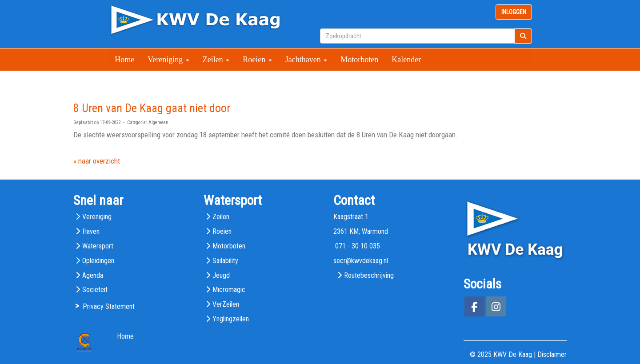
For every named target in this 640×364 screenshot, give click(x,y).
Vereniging (168, 60)
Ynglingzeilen (231, 319)
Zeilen (216, 60)
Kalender (406, 60)
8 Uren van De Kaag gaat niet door (152, 108)
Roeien (257, 60)
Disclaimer (552, 354)
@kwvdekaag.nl (361, 261)
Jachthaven (306, 60)
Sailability (225, 261)
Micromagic (229, 290)
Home (124, 60)
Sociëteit (95, 290)
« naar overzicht (97, 161)
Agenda (93, 275)
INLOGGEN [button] (514, 12)
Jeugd (221, 275)
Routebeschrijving (369, 275)
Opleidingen (98, 261)
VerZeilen (226, 304)
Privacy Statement (109, 306)
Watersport (98, 246)
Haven (91, 231)
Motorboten (359, 60)
